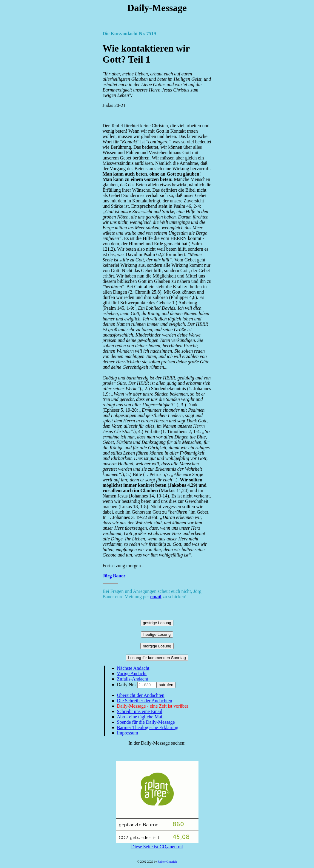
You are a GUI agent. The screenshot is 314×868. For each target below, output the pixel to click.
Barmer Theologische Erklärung (148, 727)
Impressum (128, 733)
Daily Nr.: (127, 685)
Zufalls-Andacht (133, 679)
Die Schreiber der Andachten (145, 701)
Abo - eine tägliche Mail (140, 717)
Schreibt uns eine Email (140, 711)
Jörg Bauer (114, 576)
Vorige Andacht (132, 674)
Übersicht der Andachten (141, 695)
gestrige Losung (157, 623)
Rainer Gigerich (167, 862)
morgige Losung (157, 646)
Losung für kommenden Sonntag (157, 658)
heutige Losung (157, 634)
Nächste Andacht (133, 668)
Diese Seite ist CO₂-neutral (157, 844)
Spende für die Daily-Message (146, 722)
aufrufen (166, 685)
